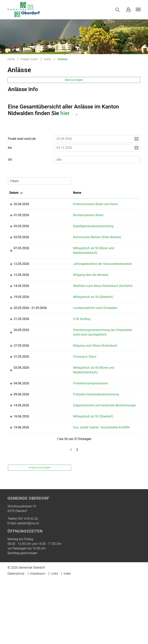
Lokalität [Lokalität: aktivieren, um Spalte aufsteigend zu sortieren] (102, 193)
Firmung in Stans (62, 408)
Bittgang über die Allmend (67, 307)
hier (68, 113)
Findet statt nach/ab (22, 139)
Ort (10, 160)
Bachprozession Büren (65, 220)
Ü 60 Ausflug (59, 361)
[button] (118, 10)
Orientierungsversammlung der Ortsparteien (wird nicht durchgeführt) (71, 376)
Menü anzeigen (74, 80)
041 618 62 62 (28, 588)
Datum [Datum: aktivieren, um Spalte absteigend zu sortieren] (14, 193)
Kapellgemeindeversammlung (70, 231)
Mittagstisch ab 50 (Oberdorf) (70, 334)
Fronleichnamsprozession (67, 434)
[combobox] (97, 160)
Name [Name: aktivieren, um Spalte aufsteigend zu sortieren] (54, 193)
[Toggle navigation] (138, 9)
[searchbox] (97, 160)
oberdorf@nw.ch (28, 593)
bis (10, 148)
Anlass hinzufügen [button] (40, 537)
